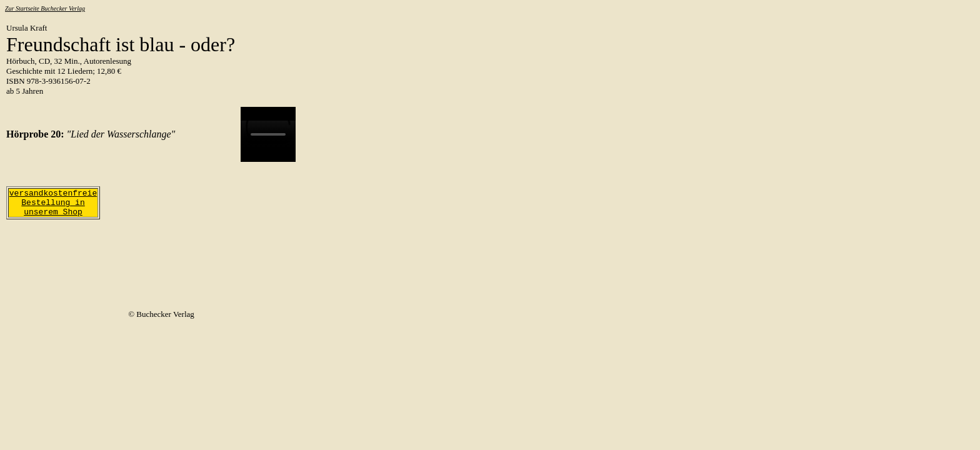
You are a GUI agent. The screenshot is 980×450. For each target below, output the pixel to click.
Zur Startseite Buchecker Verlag (45, 8)
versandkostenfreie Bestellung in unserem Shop (53, 203)
